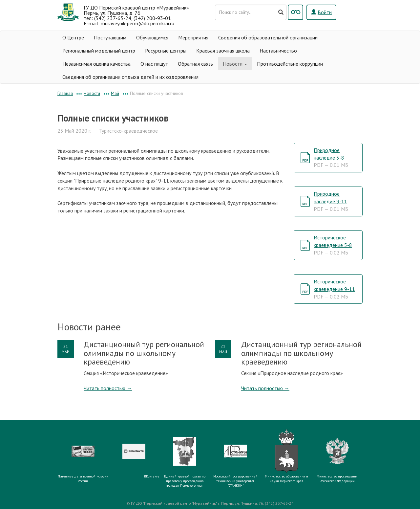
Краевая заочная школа (223, 51)
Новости (235, 64)
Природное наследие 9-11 (331, 201)
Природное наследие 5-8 (331, 158)
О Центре (73, 37)
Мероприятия (193, 37)
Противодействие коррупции (290, 64)
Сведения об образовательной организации (268, 37)
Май (115, 93)
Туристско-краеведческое (128, 131)
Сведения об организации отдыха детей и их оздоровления (130, 77)
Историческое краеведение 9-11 (334, 289)
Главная (65, 93)
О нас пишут (154, 64)
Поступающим (110, 37)
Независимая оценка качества (96, 64)
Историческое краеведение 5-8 (333, 245)
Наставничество (278, 51)
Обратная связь (195, 64)
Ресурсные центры (166, 51)
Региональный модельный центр (99, 51)
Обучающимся (152, 37)
